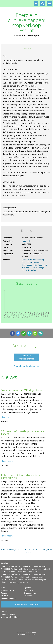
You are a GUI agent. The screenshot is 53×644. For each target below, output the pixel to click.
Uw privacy (28, 590)
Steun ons (28, 596)
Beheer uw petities (9, 598)
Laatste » (27, 553)
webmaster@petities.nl (10, 617)
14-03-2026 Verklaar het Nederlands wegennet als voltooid (25, 569)
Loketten (5, 596)
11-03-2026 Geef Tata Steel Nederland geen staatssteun (24, 574)
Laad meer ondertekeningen (26, 357)
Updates (27, 588)
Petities (4, 593)
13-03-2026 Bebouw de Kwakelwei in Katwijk (19, 572)
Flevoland (26, 241)
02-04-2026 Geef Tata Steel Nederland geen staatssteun (24, 566)
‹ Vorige (13, 549)
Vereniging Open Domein (27, 635)
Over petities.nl (30, 593)
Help (3, 588)
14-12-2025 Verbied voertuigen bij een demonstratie (23, 577)
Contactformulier (29, 270)
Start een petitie (8, 590)
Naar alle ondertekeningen (26, 366)
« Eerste (5, 549)
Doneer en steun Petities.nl (26, 604)
